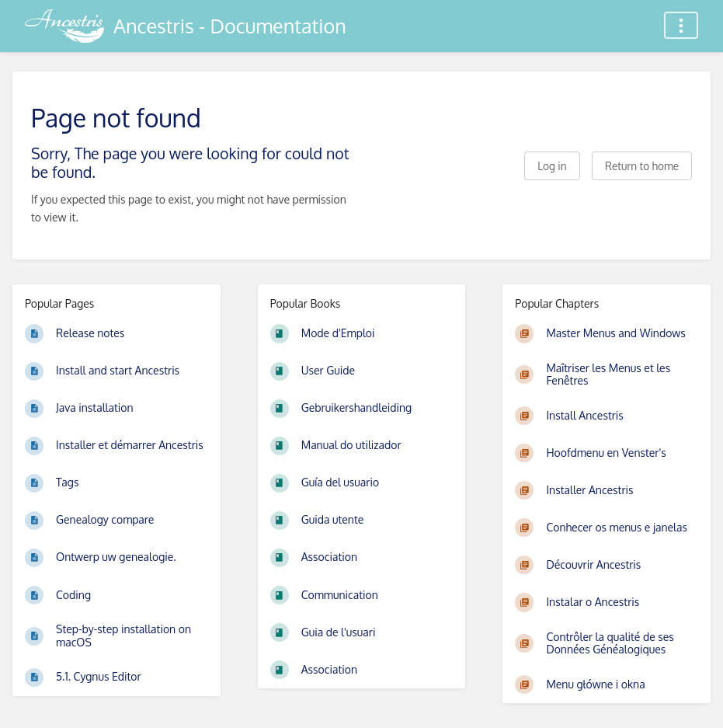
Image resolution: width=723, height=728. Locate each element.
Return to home (642, 166)
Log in (552, 166)
